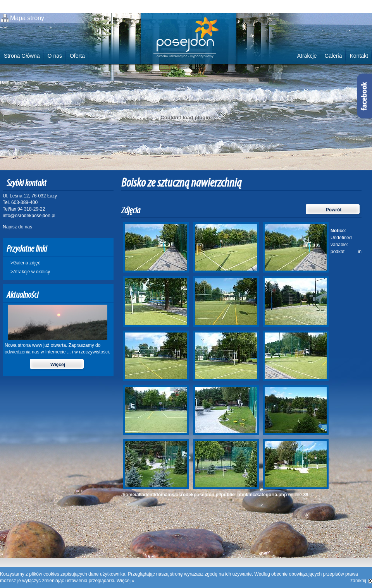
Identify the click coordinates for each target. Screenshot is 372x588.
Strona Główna (22, 56)
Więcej (58, 365)
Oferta (77, 56)
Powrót (334, 210)
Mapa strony (27, 18)
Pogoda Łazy (14, 83)
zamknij (358, 581)
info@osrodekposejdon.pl (29, 216)
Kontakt (359, 56)
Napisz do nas (17, 227)
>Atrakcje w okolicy (30, 272)
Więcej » (126, 581)
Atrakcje (307, 56)
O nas (55, 56)
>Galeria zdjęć (25, 263)
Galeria (333, 56)
